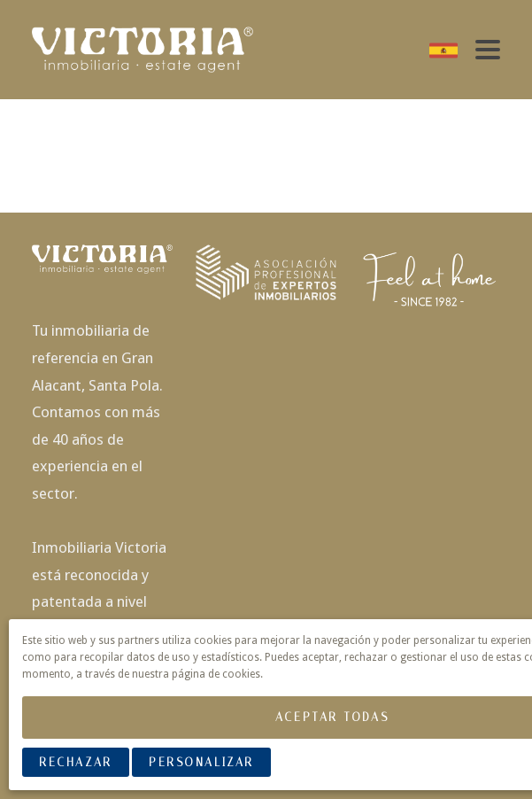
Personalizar (201, 762)
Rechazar (75, 762)
